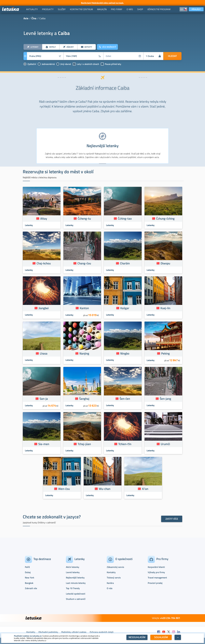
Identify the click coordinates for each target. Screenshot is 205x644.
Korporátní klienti (156, 567)
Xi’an (145, 489)
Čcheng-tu (84, 218)
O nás (110, 588)
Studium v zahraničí (76, 599)
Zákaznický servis (115, 567)
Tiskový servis (114, 578)
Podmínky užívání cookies (74, 632)
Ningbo (125, 353)
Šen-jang (165, 399)
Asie (26, 18)
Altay (44, 218)
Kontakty (111, 572)
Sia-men (44, 444)
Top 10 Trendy (73, 588)
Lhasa (44, 353)
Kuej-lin (165, 308)
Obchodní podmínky (48, 632)
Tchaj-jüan (84, 444)
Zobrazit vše (31, 588)
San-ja (44, 399)
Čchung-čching (165, 218)
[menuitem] (32, 9)
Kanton (84, 308)
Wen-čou (64, 489)
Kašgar (125, 308)
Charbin (125, 263)
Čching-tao (125, 218)
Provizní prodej (155, 583)
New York (30, 578)
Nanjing (84, 353)
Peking (165, 353)
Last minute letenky (76, 583)
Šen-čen (125, 399)
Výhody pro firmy (156, 572)
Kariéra (110, 583)
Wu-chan (105, 489)
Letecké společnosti (76, 594)
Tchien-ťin (125, 444)
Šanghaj (84, 399)
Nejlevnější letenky (75, 578)
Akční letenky (73, 567)
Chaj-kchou (44, 263)
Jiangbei (44, 308)
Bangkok (29, 583)
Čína (34, 18)
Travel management (157, 578)
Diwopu (165, 263)
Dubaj (28, 572)
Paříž (27, 567)
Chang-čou (84, 263)
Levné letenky (73, 572)
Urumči (165, 444)
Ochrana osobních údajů (102, 632)
